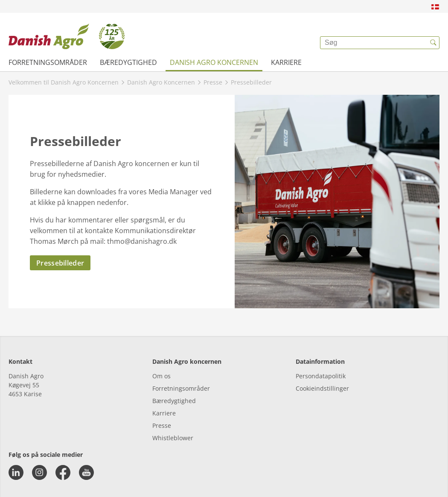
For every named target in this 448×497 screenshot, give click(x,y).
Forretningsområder (48, 62)
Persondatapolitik (321, 376)
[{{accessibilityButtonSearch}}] (433, 43)
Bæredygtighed (128, 62)
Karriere (286, 62)
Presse (162, 425)
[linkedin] (16, 472)
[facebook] (63, 472)
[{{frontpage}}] (67, 36)
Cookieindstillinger (322, 388)
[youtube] (86, 472)
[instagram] (39, 472)
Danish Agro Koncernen (214, 62)
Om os (161, 376)
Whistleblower (173, 438)
